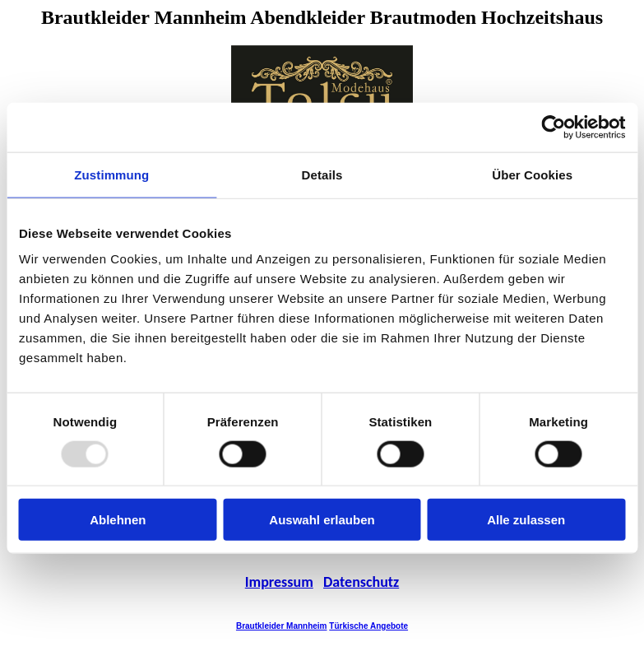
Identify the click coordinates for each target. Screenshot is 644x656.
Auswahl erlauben (322, 520)
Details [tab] (322, 174)
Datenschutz (361, 582)
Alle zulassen (526, 520)
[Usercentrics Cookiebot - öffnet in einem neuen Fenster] (553, 127)
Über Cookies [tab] (532, 174)
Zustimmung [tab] (111, 174)
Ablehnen (118, 520)
